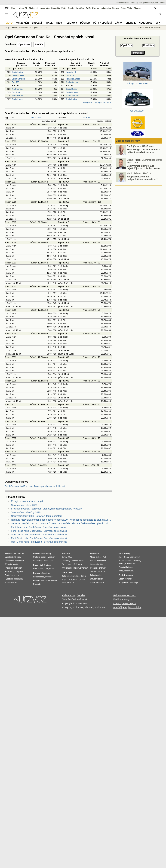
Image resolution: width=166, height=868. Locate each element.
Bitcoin (71, 8)
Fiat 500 (15, 82)
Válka (130, 8)
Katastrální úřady (97, 564)
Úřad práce (38, 569)
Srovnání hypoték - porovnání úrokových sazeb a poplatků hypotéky (47, 509)
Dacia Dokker (18, 75)
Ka (89, 118)
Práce (123, 8)
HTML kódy (135, 607)
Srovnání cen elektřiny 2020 (26, 512)
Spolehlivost (135, 557)
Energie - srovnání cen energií (27, 501)
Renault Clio (17, 96)
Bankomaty (46, 553)
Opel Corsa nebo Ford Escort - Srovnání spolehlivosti (39, 542)
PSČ (105, 557)
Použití (117, 607)
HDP (75, 564)
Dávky (119, 23)
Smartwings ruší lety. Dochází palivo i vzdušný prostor (143, 152)
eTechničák (130, 564)
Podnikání (95, 553)
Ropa (64, 580)
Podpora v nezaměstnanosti (45, 580)
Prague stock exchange (128, 583)
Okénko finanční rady (128, 141)
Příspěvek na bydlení (14, 568)
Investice (66, 553)
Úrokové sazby (39, 557)
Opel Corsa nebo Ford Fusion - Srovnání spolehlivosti (39, 534)
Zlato (64, 8)
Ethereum (84, 568)
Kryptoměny (67, 568)
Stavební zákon (97, 579)
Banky (36, 553)
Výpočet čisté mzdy (13, 557)
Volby (121, 571)
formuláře (100, 583)
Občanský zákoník (98, 572)
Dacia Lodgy (17, 72)
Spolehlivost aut (25, 28)
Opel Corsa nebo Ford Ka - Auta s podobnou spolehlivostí (35, 486)
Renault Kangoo (73, 79)
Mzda (46, 569)
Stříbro (83, 576)
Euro (45, 561)
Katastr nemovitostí (98, 561)
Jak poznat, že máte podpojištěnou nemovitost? (142, 179)
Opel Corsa (24, 44)
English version (126, 575)
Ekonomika (66, 564)
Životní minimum (12, 575)
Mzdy (59, 23)
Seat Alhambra (72, 96)
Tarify (88, 8)
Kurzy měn (45, 8)
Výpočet (20, 553)
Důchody (37, 584)
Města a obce (96, 557)
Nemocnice (146, 23)
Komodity (55, 8)
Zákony (116, 8)
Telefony (71, 23)
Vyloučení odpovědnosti (75, 599)
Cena (126, 557)
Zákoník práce (96, 575)
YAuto (141, 3)
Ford (85, 118)
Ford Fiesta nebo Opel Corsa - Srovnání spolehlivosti (39, 538)
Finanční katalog (126, 567)
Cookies (81, 595)
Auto (15, 28)
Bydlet (156, 3)
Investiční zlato (73, 576)
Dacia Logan (17, 99)
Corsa (38, 118)
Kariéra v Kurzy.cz (123, 599)
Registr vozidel (125, 561)
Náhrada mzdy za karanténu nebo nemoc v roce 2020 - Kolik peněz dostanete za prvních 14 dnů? (61, 520)
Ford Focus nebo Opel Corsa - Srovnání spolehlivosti (39, 531)
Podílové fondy (77, 561)
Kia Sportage (18, 89)
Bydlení (37, 23)
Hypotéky (80, 8)
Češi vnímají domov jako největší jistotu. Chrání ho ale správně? (143, 169)
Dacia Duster (72, 89)
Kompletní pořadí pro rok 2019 (97, 102)
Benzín (76, 580)
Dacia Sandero (18, 79)
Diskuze (137, 8)
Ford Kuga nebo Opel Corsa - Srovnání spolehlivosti (38, 527)
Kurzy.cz (8, 28)
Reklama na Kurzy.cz (124, 595)
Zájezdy (134, 3)
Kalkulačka (106, 8)
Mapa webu (129, 571)
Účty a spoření (102, 23)
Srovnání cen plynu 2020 (24, 505)
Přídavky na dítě (12, 564)
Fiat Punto (16, 92)
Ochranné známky (98, 568)
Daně (92, 583)
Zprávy (14, 8)
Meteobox (148, 3)
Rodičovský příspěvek (14, 572)
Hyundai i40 (71, 72)
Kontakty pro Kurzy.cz (125, 603)
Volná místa (45, 565)
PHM (70, 580)
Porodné (49, 577)
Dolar (51, 561)
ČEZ (70, 557)
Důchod (85, 23)
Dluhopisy (66, 561)
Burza (64, 557)
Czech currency (125, 579)
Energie (96, 8)
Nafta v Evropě (68, 583)
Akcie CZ (23, 8)
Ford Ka (39, 44)
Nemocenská (39, 577)
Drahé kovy (67, 572)
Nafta (82, 580)
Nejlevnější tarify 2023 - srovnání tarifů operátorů (37, 516)
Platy (51, 569)
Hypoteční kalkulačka (14, 579)
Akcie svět (34, 8)
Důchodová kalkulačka (14, 561)
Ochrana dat (69, 595)
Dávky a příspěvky (41, 573)
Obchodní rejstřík (123, 3)
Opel (32, 118)
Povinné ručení (11, 583)
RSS (125, 607)
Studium (163, 3)
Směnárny (38, 561)
